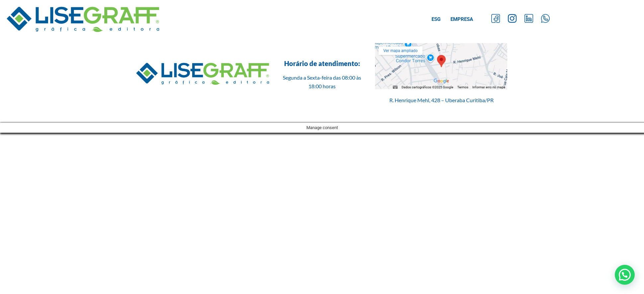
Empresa (462, 19)
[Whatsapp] (545, 19)
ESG (436, 19)
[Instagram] (512, 19)
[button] (625, 275)
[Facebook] (496, 19)
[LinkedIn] (529, 19)
